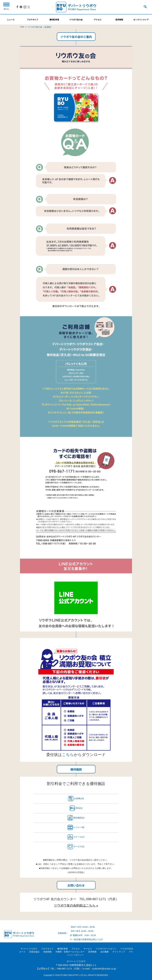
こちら (68, 755)
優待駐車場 (62, 949)
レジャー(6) (76, 827)
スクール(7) (76, 837)
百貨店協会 (34, 952)
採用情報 (92, 952)
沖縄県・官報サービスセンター (70, 952)
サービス (88, 949)
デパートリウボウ (29, 949)
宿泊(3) (76, 808)
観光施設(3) (76, 818)
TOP (22, 27)
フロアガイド (47, 949)
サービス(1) (76, 847)
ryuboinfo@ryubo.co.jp (104, 969)
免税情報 (47, 952)
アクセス (76, 949)
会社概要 (105, 952)
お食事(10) (76, 799)
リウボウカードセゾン (106, 949)
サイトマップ (119, 952)
